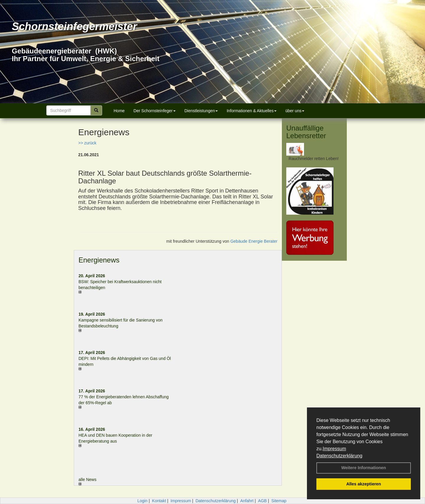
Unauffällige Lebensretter (306, 132)
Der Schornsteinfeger (154, 111)
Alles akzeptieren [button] (364, 484)
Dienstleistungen (201, 111)
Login (142, 501)
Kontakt (159, 501)
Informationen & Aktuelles (252, 111)
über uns (295, 111)
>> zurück (87, 143)
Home (119, 111)
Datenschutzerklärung (339, 456)
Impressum (334, 449)
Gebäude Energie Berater (254, 241)
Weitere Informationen (364, 468)
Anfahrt (247, 501)
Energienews (99, 260)
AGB (262, 501)
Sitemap (279, 501)
